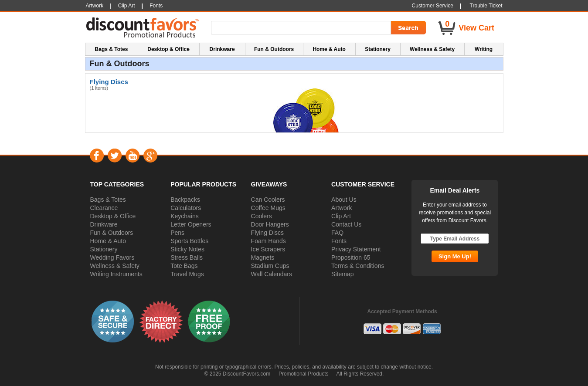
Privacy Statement (356, 249)
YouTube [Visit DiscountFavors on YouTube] (132, 156)
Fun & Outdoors (112, 233)
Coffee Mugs (268, 208)
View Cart (476, 28)
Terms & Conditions (358, 266)
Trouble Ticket (486, 6)
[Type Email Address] (455, 239)
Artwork (342, 208)
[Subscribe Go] (455, 256)
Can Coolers (268, 200)
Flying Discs (267, 233)
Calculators (186, 208)
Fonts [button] (156, 6)
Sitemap (342, 274)
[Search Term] (302, 28)
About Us (344, 200)
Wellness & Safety (115, 266)
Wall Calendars (272, 274)
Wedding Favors (112, 257)
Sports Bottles (189, 241)
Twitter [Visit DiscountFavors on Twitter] (114, 156)
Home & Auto (108, 241)
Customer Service (433, 6)
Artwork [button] (95, 6)
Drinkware (104, 224)
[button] (113, 321)
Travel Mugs (187, 274)
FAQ (337, 233)
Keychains (185, 216)
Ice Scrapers (268, 249)
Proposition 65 (351, 257)
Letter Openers (191, 224)
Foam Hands (269, 241)
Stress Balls (187, 257)
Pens (177, 233)
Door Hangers (270, 224)
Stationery (104, 249)
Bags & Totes (108, 200)
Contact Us (346, 224)
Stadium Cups (270, 266)
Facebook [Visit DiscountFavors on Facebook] (97, 156)
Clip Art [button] (127, 6)
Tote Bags (184, 266)
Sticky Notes (187, 249)
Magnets (263, 257)
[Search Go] (408, 28)
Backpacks (185, 200)
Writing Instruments (116, 274)
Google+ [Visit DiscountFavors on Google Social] (150, 156)
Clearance (104, 208)
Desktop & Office (113, 216)
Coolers (262, 216)
